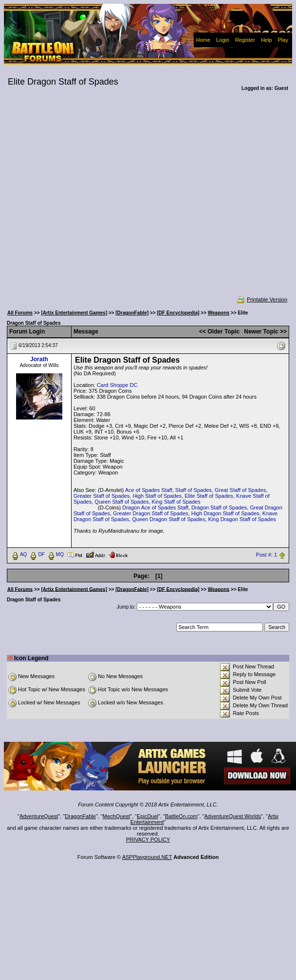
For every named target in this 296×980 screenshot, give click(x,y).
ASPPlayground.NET (147, 857)
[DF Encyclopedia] (178, 313)
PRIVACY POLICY (148, 840)
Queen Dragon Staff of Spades (168, 519)
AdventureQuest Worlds (233, 816)
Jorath (39, 359)
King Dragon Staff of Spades (242, 519)
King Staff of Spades (176, 502)
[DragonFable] (132, 313)
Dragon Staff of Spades (219, 507)
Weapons (219, 313)
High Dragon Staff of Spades (225, 513)
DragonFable (80, 816)
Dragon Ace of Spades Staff (155, 507)
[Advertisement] (94, 200)
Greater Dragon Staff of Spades (151, 513)
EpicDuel (148, 816)
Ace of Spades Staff (149, 490)
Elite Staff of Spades (209, 496)
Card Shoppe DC (117, 385)
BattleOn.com (181, 816)
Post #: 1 (267, 555)
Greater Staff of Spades (102, 496)
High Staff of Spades (157, 496)
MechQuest (116, 816)
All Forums (20, 313)
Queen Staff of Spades (121, 502)
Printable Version (262, 299)
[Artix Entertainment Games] (74, 313)
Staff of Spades (194, 490)
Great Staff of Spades (240, 490)
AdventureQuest (39, 816)
